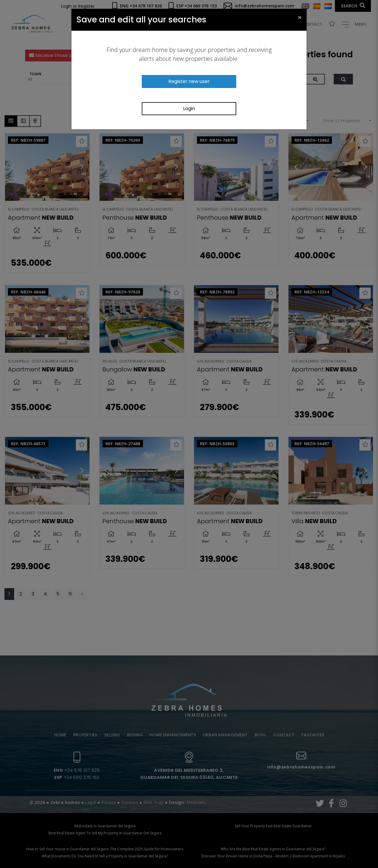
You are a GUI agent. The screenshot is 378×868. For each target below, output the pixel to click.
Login (189, 108)
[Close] (300, 17)
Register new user (189, 81)
